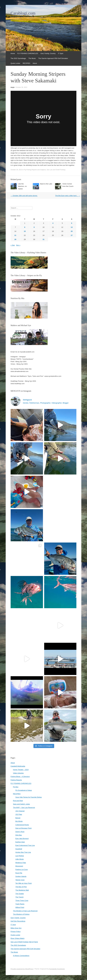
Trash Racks (20, 904)
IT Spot (61, 53)
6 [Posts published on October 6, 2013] (72, 223)
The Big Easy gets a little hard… (68, 196)
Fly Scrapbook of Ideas (24, 790)
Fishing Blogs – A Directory (20, 777)
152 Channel (20, 811)
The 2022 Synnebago (18, 58)
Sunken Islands (21, 876)
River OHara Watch (18, 938)
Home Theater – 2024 (21, 770)
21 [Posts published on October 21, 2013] (15, 235)
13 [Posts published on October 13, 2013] (72, 227)
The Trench (19, 897)
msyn (13, 87)
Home (13, 53)
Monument (19, 866)
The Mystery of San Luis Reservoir (25, 911)
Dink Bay (19, 835)
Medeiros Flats (21, 863)
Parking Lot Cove (22, 869)
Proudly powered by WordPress (22, 969)
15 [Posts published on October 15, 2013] (25, 231)
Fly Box (16, 787)
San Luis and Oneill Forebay (56, 170)
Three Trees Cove (22, 900)
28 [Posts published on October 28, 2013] (15, 239)
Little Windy (20, 859)
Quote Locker (15, 63)
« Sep (13, 245)
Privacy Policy (16, 931)
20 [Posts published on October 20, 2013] (72, 231)
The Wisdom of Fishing (21, 914)
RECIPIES (26, 63)
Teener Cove (20, 880)
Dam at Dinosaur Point (24, 828)
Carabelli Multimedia (18, 766)
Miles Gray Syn (16, 928)
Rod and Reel (18, 801)
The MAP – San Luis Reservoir (24, 808)
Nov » (18, 245)
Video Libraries (18, 773)
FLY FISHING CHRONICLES (28, 53)
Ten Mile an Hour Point (24, 883)
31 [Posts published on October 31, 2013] (43, 239)
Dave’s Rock (20, 832)
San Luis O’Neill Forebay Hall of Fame (24, 942)
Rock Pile (19, 873)
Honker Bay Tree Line (23, 852)
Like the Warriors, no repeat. (22, 186)
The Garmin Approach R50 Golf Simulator (53, 58)
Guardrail (19, 849)
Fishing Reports (16, 780)
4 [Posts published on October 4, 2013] (53, 223)
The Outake (20, 894)
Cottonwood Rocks (22, 825)
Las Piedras (20, 856)
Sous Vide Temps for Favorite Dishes (29, 797)
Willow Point (20, 907)
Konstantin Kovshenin (57, 969)
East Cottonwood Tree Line (25, 845)
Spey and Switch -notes (21, 804)
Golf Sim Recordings (18, 921)
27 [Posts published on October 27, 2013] (72, 235)
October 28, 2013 (21, 87)
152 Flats (19, 814)
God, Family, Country (48, 53)
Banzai (18, 818)
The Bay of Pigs (21, 887)
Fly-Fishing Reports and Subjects (35, 170)
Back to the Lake (46, 184)
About (35, 63)
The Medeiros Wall (22, 890)
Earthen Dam (20, 842)
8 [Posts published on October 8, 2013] (25, 227)
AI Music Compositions (21, 956)
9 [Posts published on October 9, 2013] (34, 227)
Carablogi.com (23, 13)
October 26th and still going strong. (24, 196)
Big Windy (19, 821)
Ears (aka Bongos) (22, 838)
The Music (32, 58)
